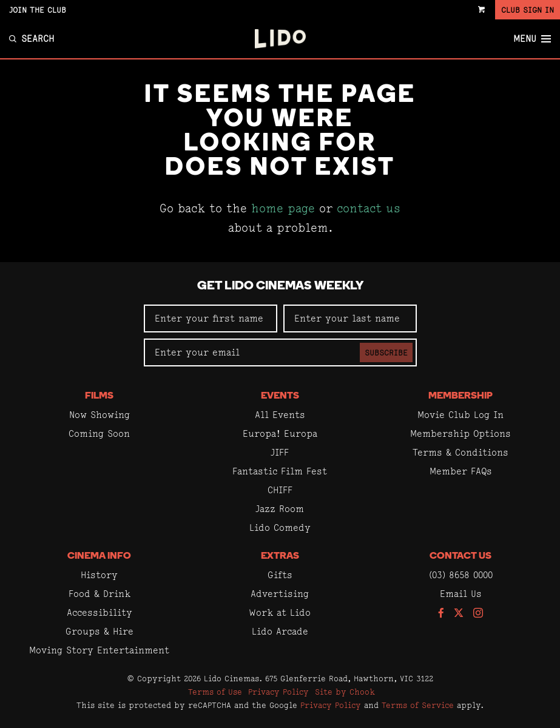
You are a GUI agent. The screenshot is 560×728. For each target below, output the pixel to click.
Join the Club (38, 10)
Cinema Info (99, 556)
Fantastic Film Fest (280, 471)
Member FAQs (461, 471)
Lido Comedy (280, 527)
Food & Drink (100, 594)
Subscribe (386, 352)
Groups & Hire (100, 631)
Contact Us (460, 556)
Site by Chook (345, 692)
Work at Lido (280, 612)
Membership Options (460, 433)
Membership (460, 396)
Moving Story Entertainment (99, 650)
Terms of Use (215, 692)
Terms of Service (418, 705)
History (99, 575)
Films (99, 396)
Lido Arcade (280, 631)
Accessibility (100, 612)
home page (283, 208)
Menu (532, 39)
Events (280, 396)
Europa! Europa (280, 433)
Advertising (280, 594)
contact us (369, 208)
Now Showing (100, 415)
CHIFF (280, 490)
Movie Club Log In (460, 415)
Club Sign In (528, 10)
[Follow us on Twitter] (459, 614)
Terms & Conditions (460, 452)
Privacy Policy (278, 692)
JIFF (280, 452)
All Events (280, 415)
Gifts (280, 575)
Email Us (461, 594)
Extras (280, 556)
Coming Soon (99, 433)
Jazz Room (280, 509)
